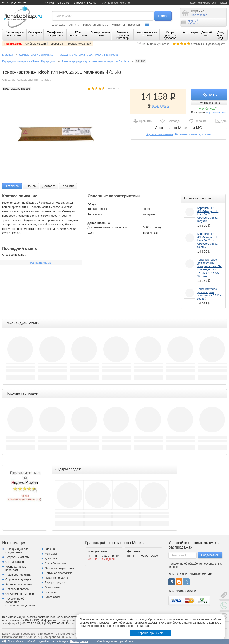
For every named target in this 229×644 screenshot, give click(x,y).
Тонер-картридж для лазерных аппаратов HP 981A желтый (209, 294)
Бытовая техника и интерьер (123, 35)
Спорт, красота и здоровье (170, 35)
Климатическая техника (147, 34)
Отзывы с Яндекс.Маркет (208, 44)
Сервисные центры (18, 579)
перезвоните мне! (217, 112)
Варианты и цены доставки (193, 134)
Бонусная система (95, 25)
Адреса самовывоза (160, 134)
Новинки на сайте (56, 578)
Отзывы (46, 80)
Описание (9, 80)
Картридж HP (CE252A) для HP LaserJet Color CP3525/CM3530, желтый (208, 240)
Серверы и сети (35, 34)
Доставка (59, 25)
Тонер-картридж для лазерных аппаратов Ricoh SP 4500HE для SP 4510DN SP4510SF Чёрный (209, 268)
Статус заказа (15, 562)
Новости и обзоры (17, 589)
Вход (224, 3)
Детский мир (207, 34)
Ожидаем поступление (21, 594)
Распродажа (13, 44)
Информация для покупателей (17, 551)
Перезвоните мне (118, 3)
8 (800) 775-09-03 (85, 3)
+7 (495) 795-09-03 (57, 3)
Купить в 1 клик (210, 103)
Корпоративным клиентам (16, 568)
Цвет (91, 233)
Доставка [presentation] (49, 186)
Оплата (74, 25)
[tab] (12, 186)
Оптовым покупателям (60, 568)
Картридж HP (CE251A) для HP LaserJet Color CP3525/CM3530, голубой (208, 215)
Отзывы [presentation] (31, 186)
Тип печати (95, 214)
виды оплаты (161, 106)
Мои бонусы (105, 641)
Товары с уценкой (79, 44)
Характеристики (27, 80)
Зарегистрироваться (203, 3)
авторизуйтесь (124, 641)
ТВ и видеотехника (78, 34)
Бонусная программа (59, 573)
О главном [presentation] (12, 186)
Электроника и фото (100, 34)
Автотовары (190, 32)
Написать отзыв (41, 263)
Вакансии (135, 25)
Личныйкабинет (190, 22)
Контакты (118, 25)
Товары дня (57, 44)
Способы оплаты (56, 563)
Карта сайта (53, 597)
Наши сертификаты (18, 575)
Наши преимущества (156, 44)
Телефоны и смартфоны (55, 34)
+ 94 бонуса (208, 109)
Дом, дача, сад (221, 35)
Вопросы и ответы (17, 557)
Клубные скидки (35, 44)
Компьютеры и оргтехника (14, 34)
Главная (8, 55)
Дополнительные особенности (107, 227)
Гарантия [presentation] (68, 186)
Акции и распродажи (19, 584)
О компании (53, 587)
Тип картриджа (97, 209)
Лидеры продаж (55, 582)
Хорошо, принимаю (151, 633)
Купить (210, 94)
